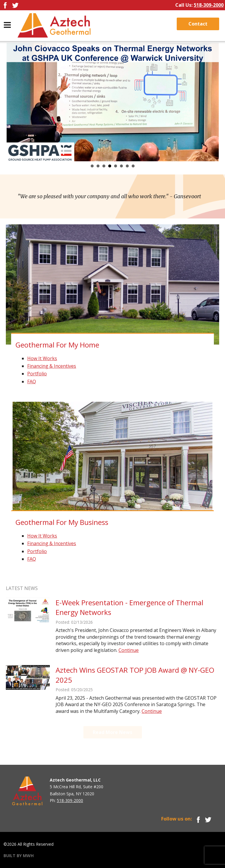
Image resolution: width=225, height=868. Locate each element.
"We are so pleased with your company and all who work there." (109, 196)
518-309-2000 (209, 5)
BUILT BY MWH (19, 856)
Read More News (113, 732)
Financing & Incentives (52, 366)
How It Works (42, 358)
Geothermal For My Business (62, 522)
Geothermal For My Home (57, 345)
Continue (129, 650)
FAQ (32, 382)
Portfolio (37, 374)
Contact (198, 24)
